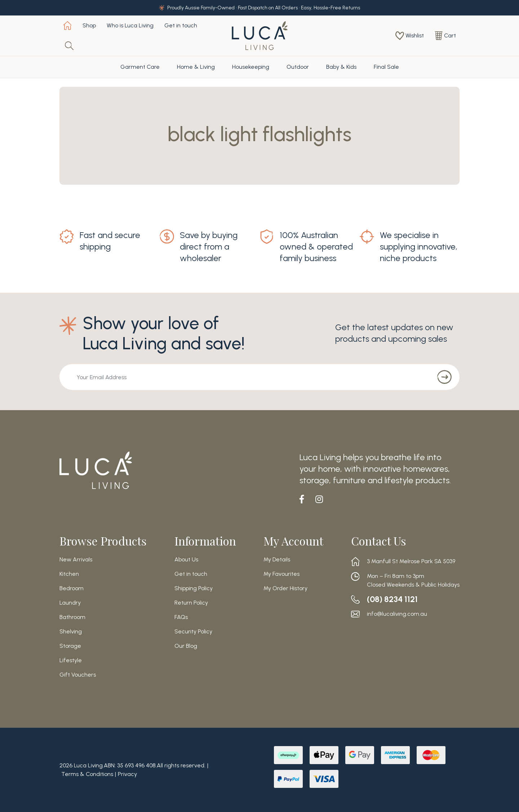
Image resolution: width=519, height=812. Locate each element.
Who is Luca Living (130, 25)
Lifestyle (71, 660)
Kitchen (69, 574)
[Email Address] (244, 377)
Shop (89, 25)
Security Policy (193, 632)
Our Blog (186, 646)
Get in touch (181, 25)
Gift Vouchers (78, 675)
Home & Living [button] (196, 67)
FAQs (181, 617)
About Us (186, 560)
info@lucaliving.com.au (397, 614)
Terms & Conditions (87, 774)
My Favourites (281, 574)
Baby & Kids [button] (341, 67)
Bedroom (72, 588)
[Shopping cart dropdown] (445, 36)
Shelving (71, 632)
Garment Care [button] (140, 67)
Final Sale (386, 67)
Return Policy (191, 603)
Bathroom (72, 617)
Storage (70, 646)
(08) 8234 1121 (394, 599)
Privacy (127, 774)
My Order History (285, 588)
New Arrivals (76, 560)
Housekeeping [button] (251, 67)
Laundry (70, 603)
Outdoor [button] (298, 67)
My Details (277, 560)
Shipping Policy (194, 588)
